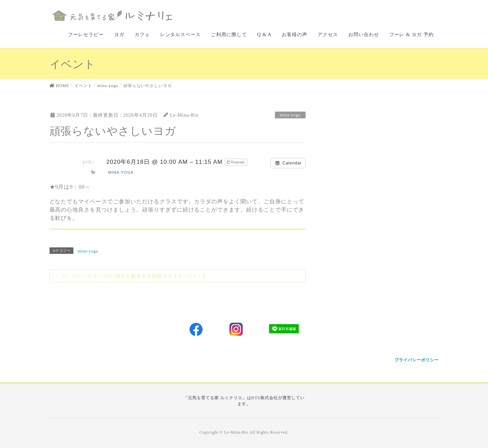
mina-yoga (290, 115)
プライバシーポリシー (417, 360)
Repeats (236, 162)
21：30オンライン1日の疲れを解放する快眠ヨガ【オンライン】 (135, 276)
